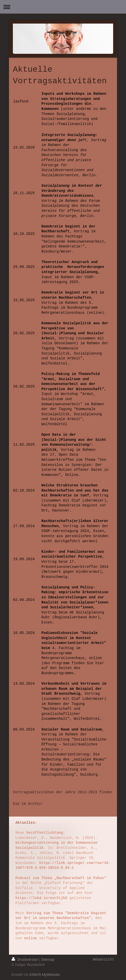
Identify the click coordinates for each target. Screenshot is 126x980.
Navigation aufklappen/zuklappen (63, 7)
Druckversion (25, 960)
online (31, 938)
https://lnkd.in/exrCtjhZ (41, 898)
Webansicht (104, 960)
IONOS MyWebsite (44, 975)
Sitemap (48, 960)
